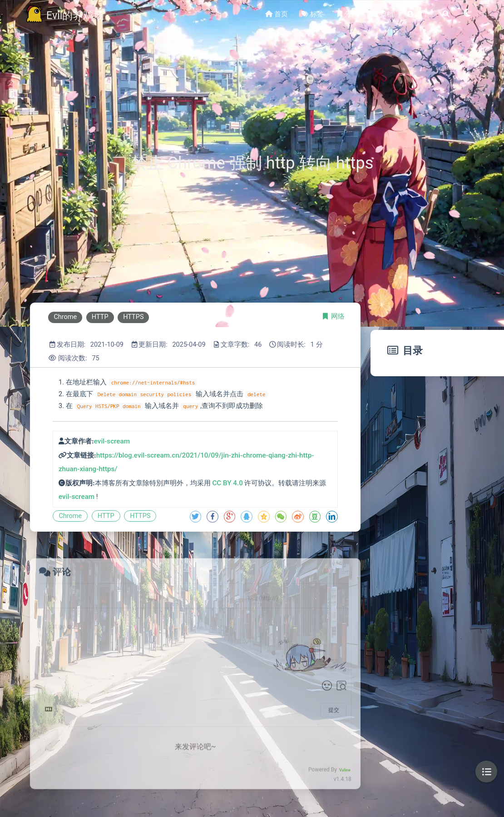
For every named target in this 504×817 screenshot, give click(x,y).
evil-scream (112, 441)
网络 (338, 316)
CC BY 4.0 (227, 483)
